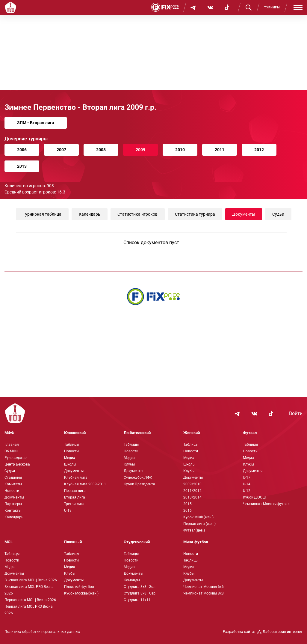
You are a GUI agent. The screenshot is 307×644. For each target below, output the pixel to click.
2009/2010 (192, 484)
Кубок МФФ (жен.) (198, 517)
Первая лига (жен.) (199, 524)
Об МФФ (11, 451)
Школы (70, 464)
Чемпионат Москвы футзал (266, 504)
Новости (12, 491)
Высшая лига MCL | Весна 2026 (31, 580)
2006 (22, 150)
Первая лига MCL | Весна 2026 (30, 600)
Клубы (129, 464)
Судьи (278, 214)
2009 (140, 150)
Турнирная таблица (42, 214)
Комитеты (13, 484)
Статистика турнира (195, 214)
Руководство (16, 458)
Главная (12, 445)
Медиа (70, 458)
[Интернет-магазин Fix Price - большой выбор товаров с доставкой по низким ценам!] (153, 297)
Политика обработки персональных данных (42, 632)
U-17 (247, 478)
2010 (180, 150)
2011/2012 (192, 491)
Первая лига (75, 491)
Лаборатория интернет (280, 632)
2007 (61, 150)
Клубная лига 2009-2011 (85, 484)
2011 (220, 150)
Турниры (272, 7)
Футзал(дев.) (194, 530)
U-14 (247, 484)
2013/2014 (192, 497)
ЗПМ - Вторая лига (36, 123)
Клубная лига (76, 478)
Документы (243, 214)
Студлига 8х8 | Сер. (140, 593)
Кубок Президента (139, 484)
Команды (132, 580)
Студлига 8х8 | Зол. (140, 587)
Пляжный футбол (79, 587)
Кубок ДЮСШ (254, 497)
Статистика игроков (137, 214)
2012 (259, 150)
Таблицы (72, 445)
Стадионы (13, 478)
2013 (22, 166)
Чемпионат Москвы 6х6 (204, 587)
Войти (296, 414)
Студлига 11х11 (137, 600)
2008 (101, 150)
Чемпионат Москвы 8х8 (204, 593)
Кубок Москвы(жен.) (81, 593)
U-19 (68, 511)
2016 (187, 511)
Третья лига (74, 504)
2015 (187, 504)
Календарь (89, 214)
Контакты (13, 511)
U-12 (247, 491)
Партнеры (13, 504)
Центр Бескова (17, 464)
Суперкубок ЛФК (138, 478)
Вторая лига (75, 497)
